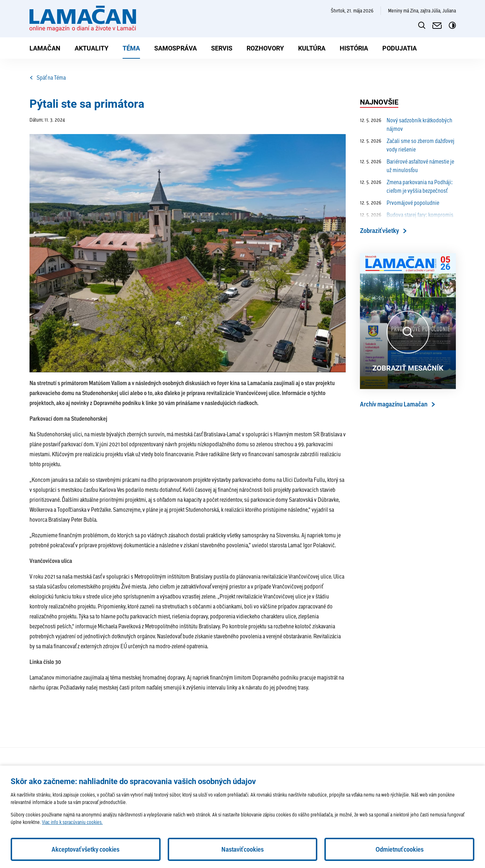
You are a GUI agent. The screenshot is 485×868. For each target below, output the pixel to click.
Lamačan (45, 48)
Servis (222, 48)
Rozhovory (265, 48)
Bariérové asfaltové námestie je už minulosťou (407, 166)
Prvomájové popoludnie (400, 203)
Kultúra (312, 48)
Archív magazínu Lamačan (394, 404)
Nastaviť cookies (242, 849)
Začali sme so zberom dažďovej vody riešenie (407, 145)
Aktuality (91, 48)
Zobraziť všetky (379, 231)
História (354, 48)
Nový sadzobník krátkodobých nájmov (406, 124)
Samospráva (176, 48)
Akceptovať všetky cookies (85, 849)
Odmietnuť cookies (400, 849)
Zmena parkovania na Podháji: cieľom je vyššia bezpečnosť (406, 186)
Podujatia (400, 48)
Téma (131, 48)
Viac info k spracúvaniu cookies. (72, 822)
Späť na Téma (48, 78)
